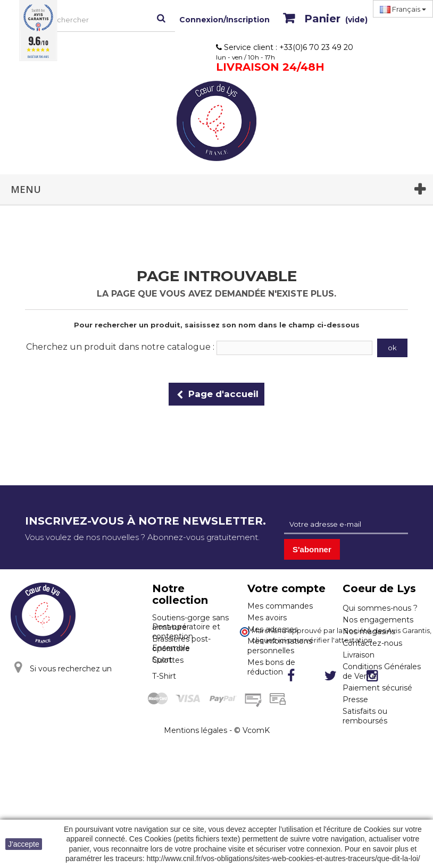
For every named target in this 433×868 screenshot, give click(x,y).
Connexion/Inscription (224, 20)
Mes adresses (273, 629)
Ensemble (171, 698)
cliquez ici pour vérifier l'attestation (312, 747)
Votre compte (286, 588)
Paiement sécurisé (377, 688)
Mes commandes (280, 606)
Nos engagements (378, 620)
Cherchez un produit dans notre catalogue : (120, 347)
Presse (355, 700)
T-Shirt (164, 726)
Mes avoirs (267, 618)
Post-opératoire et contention (186, 681)
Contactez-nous (372, 643)
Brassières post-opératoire (181, 644)
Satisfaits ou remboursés (365, 716)
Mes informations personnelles (280, 646)
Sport (162, 710)
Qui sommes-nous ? (380, 608)
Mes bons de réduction (271, 667)
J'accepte (24, 844)
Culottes (168, 660)
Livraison (359, 655)
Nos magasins (369, 631)
